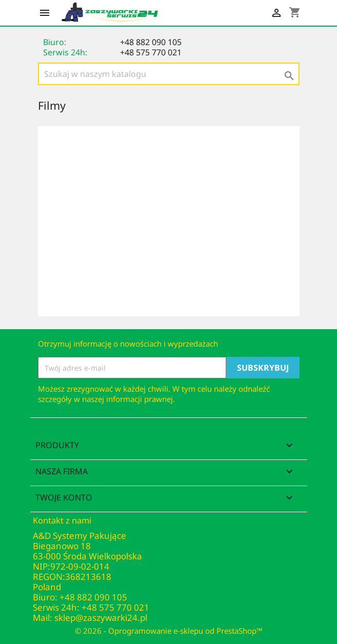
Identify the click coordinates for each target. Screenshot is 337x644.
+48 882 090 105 (151, 42)
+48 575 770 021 (151, 52)
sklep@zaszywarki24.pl (101, 618)
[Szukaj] (169, 74)
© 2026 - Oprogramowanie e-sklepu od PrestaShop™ (169, 631)
